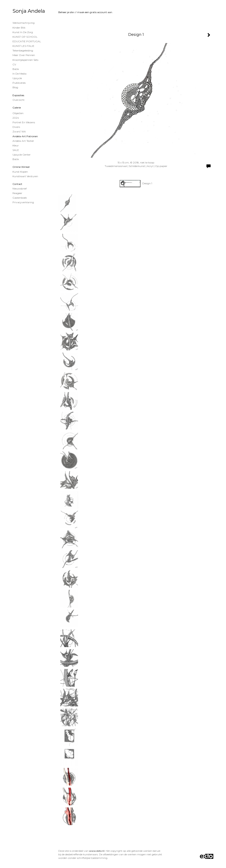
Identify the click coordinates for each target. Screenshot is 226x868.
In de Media (19, 74)
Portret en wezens (24, 122)
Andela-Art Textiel (23, 141)
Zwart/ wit (19, 131)
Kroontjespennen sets (25, 60)
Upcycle (17, 78)
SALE (16, 150)
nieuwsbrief (20, 189)
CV (14, 64)
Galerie (17, 108)
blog (15, 87)
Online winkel (21, 167)
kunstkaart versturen (25, 176)
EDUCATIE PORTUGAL (27, 41)
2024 (16, 118)
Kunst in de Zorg (23, 32)
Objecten (18, 113)
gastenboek (20, 198)
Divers (16, 127)
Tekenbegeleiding (23, 50)
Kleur (16, 145)
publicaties (19, 83)
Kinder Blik (19, 28)
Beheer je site (66, 12)
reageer (17, 193)
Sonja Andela (29, 11)
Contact (17, 184)
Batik (16, 69)
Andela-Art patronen (25, 136)
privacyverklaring (23, 202)
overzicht (19, 100)
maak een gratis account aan (95, 12)
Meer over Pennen (24, 55)
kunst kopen (20, 172)
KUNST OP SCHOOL (25, 37)
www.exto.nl (97, 851)
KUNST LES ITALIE (23, 46)
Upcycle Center (22, 155)
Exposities (18, 95)
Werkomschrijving (24, 23)
